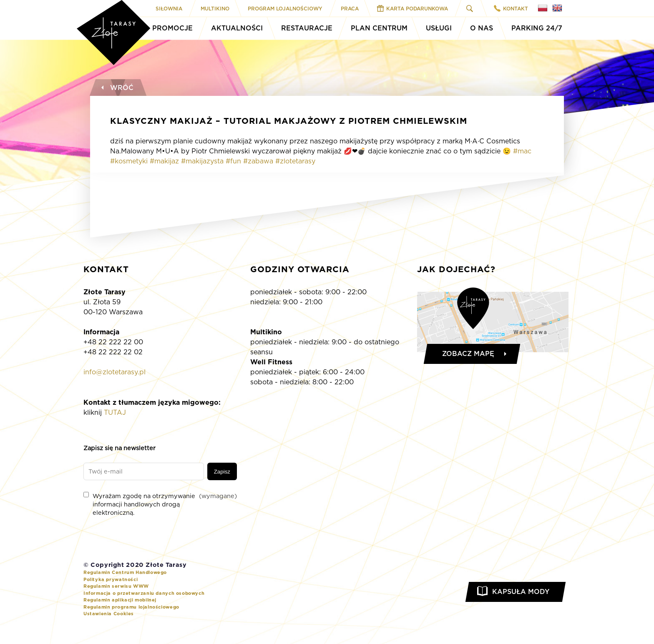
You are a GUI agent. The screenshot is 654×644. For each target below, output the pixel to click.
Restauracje (307, 28)
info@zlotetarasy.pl (114, 372)
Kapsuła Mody (521, 592)
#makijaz (164, 161)
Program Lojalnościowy (285, 9)
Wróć (116, 88)
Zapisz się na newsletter (119, 448)
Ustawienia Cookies (109, 614)
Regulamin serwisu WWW (116, 586)
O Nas (482, 28)
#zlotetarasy (295, 161)
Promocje (172, 28)
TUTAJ (115, 412)
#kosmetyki (129, 161)
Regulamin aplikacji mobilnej (120, 600)
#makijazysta (202, 161)
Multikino (215, 9)
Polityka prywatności (111, 579)
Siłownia (169, 9)
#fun (233, 161)
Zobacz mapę (468, 354)
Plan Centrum (379, 28)
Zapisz (222, 472)
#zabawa (258, 161)
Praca (350, 9)
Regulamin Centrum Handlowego (125, 572)
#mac (522, 151)
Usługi (439, 28)
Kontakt (511, 8)
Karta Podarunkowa (413, 8)
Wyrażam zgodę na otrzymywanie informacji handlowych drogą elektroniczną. (160, 504)
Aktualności (237, 28)
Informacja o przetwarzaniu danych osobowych (144, 593)
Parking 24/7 (537, 28)
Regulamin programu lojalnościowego (131, 607)
